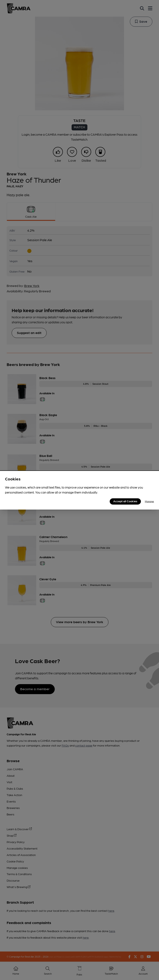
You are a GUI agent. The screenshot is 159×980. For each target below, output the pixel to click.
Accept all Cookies (125, 501)
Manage (149, 501)
